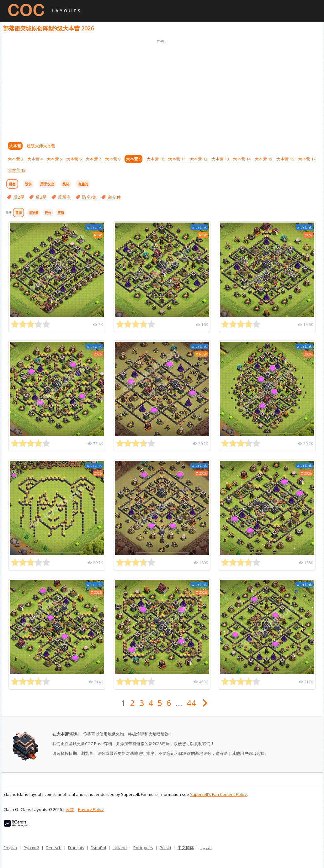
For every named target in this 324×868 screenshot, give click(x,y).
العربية (206, 848)
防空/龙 (89, 197)
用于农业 (47, 184)
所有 (12, 184)
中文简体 (186, 848)
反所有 (64, 197)
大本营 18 (17, 170)
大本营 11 (177, 159)
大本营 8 (113, 159)
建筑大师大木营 (41, 146)
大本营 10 (155, 159)
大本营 (15, 146)
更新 (61, 213)
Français (76, 848)
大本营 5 (54, 159)
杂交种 (114, 197)
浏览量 (34, 213)
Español (98, 848)
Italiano (120, 848)
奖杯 (66, 184)
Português (143, 848)
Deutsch (54, 848)
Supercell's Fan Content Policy (218, 794)
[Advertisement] (162, 89)
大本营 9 (133, 159)
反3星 (41, 197)
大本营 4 (35, 159)
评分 (48, 213)
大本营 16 (285, 159)
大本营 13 (220, 159)
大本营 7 (93, 159)
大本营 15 (263, 159)
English (10, 848)
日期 (19, 213)
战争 (28, 184)
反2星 (19, 197)
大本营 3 (16, 159)
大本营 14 (242, 159)
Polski (165, 848)
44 (191, 703)
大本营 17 (307, 159)
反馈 (70, 809)
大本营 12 (199, 159)
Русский (31, 848)
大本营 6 (74, 159)
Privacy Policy (91, 809)
